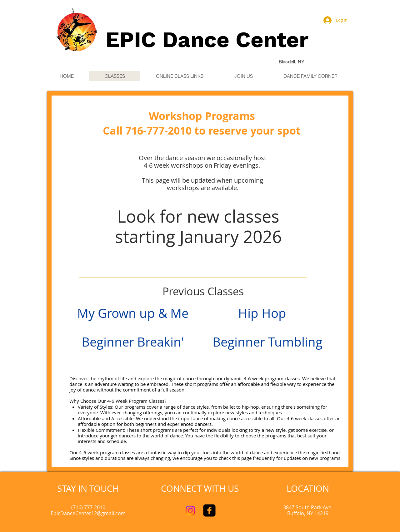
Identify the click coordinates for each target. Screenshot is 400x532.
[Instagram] (190, 510)
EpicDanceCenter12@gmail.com (88, 513)
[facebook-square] (209, 510)
